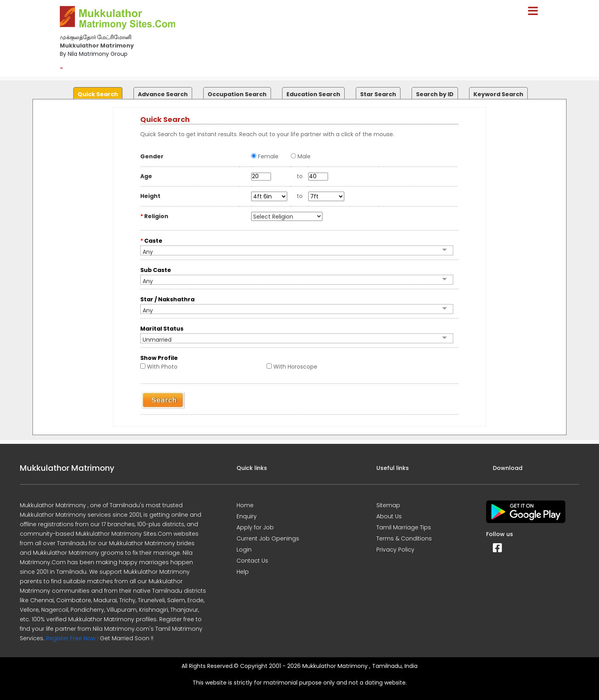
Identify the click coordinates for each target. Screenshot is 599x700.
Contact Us (252, 561)
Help (243, 572)
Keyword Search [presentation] (498, 94)
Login (244, 550)
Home (245, 505)
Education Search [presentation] (313, 94)
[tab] (97, 91)
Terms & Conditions (404, 538)
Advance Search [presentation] (163, 94)
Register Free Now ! (72, 638)
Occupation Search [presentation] (237, 94)
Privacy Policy (395, 550)
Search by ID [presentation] (435, 94)
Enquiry (247, 516)
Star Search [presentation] (378, 94)
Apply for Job (255, 527)
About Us (389, 516)
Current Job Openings (268, 538)
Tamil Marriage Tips (404, 527)
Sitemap (388, 505)
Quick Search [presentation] (98, 94)
